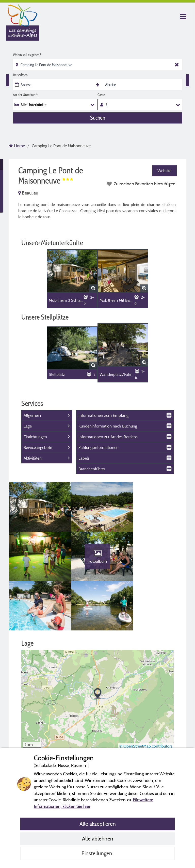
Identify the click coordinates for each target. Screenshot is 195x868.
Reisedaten (20, 75)
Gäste (101, 95)
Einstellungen (97, 853)
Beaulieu (28, 193)
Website (164, 171)
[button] (98, 647)
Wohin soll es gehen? (27, 55)
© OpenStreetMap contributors (146, 700)
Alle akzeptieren (98, 824)
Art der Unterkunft (25, 95)
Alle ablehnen (98, 838)
